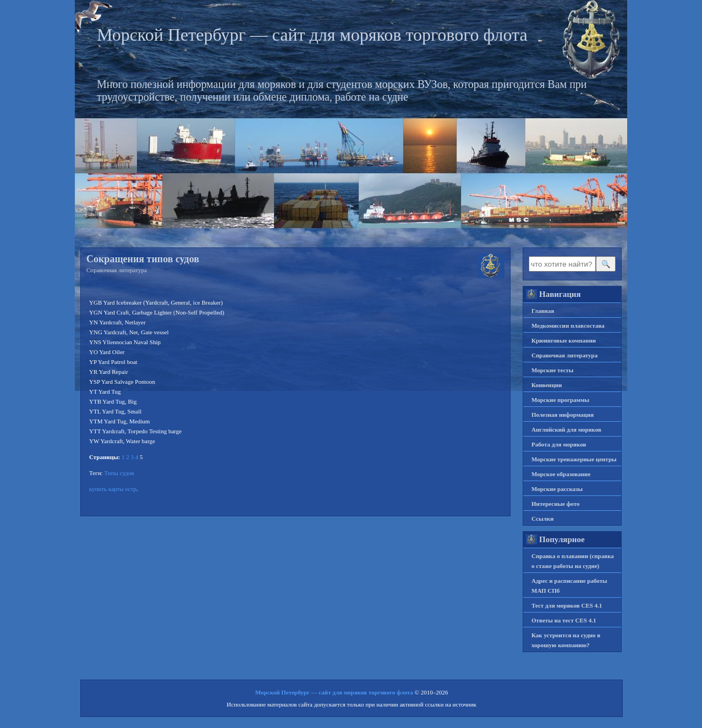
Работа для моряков (559, 444)
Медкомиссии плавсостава (568, 326)
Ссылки (542, 519)
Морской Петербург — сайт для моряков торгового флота (312, 35)
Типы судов (119, 473)
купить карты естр (113, 489)
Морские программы (560, 400)
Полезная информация (563, 415)
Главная (543, 311)
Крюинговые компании (564, 340)
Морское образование (561, 474)
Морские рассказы (557, 489)
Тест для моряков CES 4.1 (567, 605)
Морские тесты (552, 370)
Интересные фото (555, 504)
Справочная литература (117, 270)
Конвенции (547, 385)
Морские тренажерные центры (574, 459)
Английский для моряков (566, 429)
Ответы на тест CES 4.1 (564, 620)
